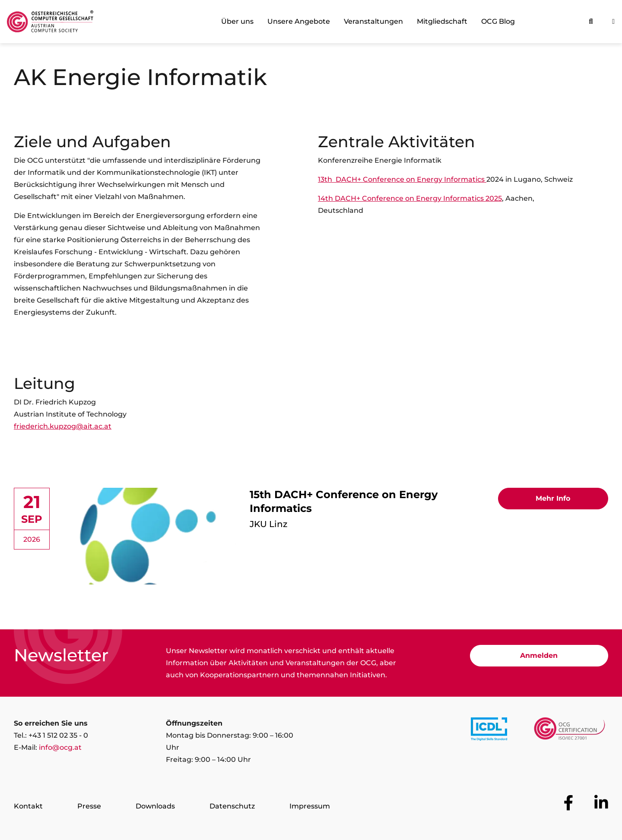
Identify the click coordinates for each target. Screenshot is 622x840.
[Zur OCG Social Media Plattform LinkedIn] (601, 803)
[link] (311, 538)
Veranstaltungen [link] (373, 21)
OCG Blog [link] (498, 21)
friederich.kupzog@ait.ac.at (63, 426)
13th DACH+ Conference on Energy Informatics (401, 179)
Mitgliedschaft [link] (442, 21)
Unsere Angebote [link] (299, 21)
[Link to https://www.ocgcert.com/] (570, 731)
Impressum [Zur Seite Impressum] (310, 806)
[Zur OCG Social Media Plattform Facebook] (569, 803)
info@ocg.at (60, 747)
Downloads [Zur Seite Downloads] (155, 806)
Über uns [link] (237, 21)
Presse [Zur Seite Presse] (89, 806)
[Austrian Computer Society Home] (50, 22)
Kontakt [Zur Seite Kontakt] (28, 806)
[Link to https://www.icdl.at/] (489, 731)
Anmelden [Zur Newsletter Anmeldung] (539, 655)
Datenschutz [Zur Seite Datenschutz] (232, 806)
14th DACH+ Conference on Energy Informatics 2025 (410, 198)
